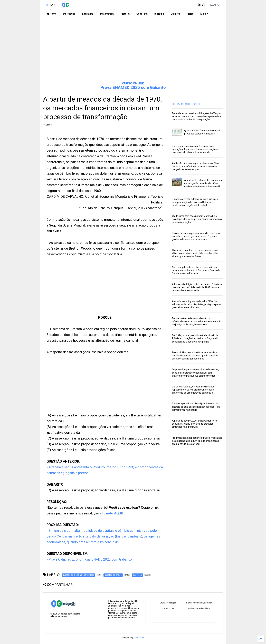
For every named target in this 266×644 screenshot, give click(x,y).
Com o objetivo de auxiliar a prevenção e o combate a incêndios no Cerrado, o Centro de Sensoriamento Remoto (196, 270)
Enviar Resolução (168, 603)
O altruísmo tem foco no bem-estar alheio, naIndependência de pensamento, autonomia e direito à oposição (197, 219)
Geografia (142, 14)
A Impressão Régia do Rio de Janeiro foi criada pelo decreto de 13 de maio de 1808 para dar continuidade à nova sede (197, 287)
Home (51, 14)
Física (190, 14)
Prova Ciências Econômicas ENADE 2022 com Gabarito (90, 559)
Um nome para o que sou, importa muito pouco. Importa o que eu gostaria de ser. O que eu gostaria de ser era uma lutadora (197, 236)
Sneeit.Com (139, 638)
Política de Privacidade (199, 609)
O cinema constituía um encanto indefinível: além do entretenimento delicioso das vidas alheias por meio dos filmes (195, 253)
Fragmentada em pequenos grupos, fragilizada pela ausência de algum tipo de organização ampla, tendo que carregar (197, 441)
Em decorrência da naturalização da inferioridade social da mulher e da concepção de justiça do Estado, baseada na (197, 321)
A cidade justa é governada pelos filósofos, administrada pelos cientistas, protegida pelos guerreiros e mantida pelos (197, 304)
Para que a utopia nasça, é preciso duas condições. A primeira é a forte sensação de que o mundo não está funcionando (195, 149)
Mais (204, 14)
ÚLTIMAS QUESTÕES (186, 104)
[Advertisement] (133, 53)
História (125, 14)
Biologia (159, 14)
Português (69, 14)
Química (175, 14)
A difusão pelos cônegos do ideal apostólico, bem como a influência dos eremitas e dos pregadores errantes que (196, 166)
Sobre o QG (168, 609)
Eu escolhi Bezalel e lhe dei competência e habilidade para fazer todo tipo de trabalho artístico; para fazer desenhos (195, 356)
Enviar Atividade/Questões (199, 603)
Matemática (107, 14)
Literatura (88, 14)
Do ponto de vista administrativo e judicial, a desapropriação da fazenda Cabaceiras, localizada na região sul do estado (195, 202)
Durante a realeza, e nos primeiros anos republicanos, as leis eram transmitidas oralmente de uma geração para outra (193, 390)
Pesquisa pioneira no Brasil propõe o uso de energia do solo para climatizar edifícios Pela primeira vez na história (196, 407)
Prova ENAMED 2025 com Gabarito (133, 87)
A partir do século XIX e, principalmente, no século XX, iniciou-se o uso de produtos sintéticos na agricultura (195, 424)
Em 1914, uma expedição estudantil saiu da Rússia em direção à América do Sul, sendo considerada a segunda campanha (195, 338)
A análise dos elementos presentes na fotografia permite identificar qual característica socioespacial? (203, 183)
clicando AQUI (111, 513)
